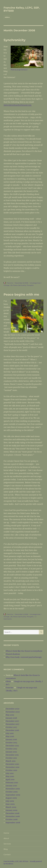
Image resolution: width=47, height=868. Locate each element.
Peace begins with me (21, 294)
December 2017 (12, 721)
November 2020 (13, 712)
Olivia (8, 681)
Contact (7, 855)
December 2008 (13, 813)
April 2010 (10, 779)
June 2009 (10, 804)
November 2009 (13, 789)
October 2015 (11, 743)
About (6, 838)
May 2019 (10, 715)
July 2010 (10, 773)
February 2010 (12, 783)
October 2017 (11, 727)
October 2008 (12, 819)
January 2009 (12, 810)
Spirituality (22, 285)
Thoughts (30, 285)
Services (7, 844)
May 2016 (10, 736)
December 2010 (12, 764)
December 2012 (12, 746)
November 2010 (13, 767)
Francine (10, 283)
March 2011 (11, 761)
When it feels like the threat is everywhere (24, 651)
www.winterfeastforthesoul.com (18, 105)
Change (6, 285)
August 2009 (11, 798)
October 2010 (11, 770)
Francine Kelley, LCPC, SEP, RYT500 (16, 861)
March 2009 (11, 807)
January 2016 (11, 739)
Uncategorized (35, 283)
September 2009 (13, 795)
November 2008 (13, 816)
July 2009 (10, 801)
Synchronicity (15, 40)
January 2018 (11, 718)
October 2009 (12, 792)
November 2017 (12, 724)
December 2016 (12, 730)
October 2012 (11, 749)
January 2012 (11, 752)
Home (6, 833)
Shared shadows (13, 654)
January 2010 (11, 786)
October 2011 (11, 758)
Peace (15, 285)
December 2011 (12, 755)
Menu (7, 17)
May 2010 (10, 776)
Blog (6, 849)
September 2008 (13, 823)
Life (11, 285)
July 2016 (10, 733)
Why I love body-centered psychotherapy (24, 657)
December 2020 (13, 709)
